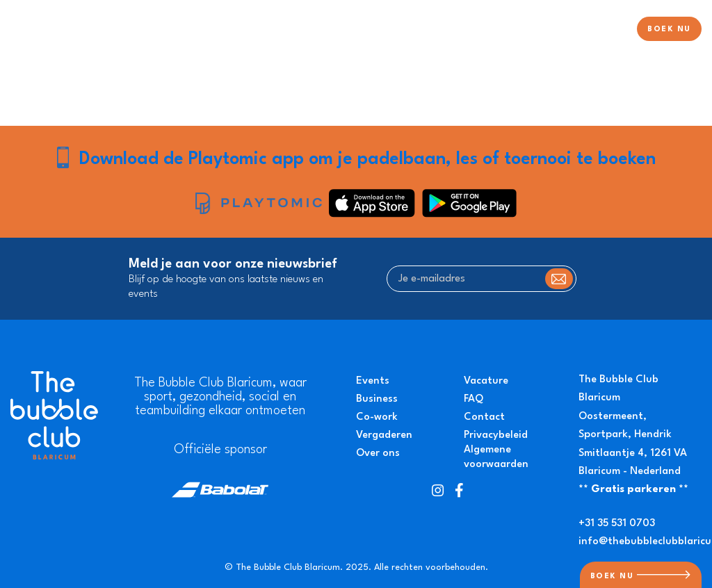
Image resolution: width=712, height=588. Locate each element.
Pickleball (463, 30)
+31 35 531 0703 (617, 524)
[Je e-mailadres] (482, 279)
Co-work (377, 417)
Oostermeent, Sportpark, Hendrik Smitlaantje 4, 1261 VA (633, 435)
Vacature (486, 381)
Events (373, 381)
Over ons (601, 30)
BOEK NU (669, 30)
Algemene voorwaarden (496, 457)
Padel (368, 30)
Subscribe (559, 279)
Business (377, 399)
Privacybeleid (496, 435)
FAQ (474, 399)
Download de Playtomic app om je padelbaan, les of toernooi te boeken (367, 160)
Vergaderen (384, 435)
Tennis (411, 30)
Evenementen (532, 30)
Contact (484, 417)
